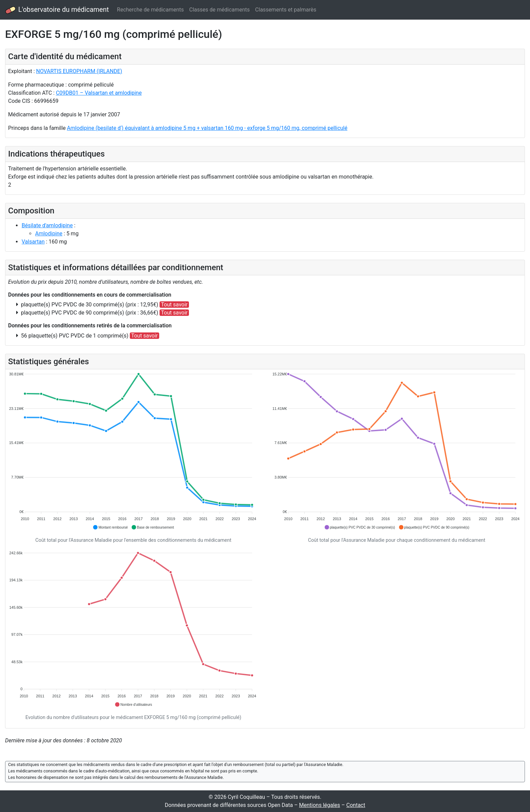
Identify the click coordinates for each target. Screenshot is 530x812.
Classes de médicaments (220, 10)
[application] (133, 451)
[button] (110, 527)
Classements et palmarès (286, 10)
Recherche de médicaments (150, 10)
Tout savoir (174, 305)
